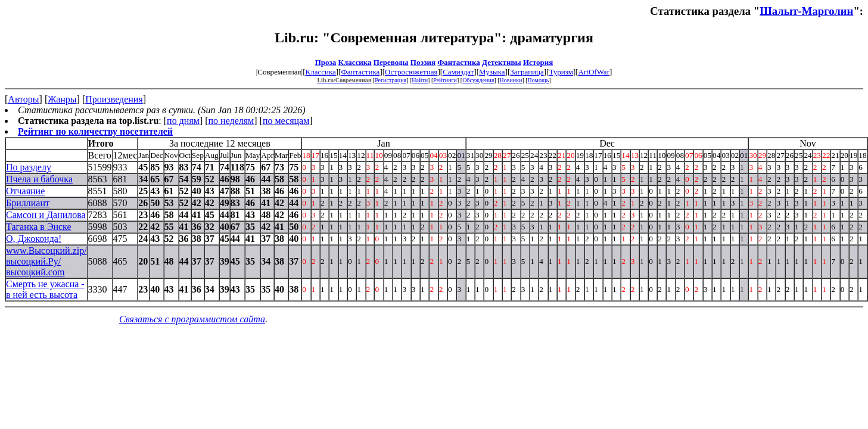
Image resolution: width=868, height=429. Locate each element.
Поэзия (423, 62)
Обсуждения (478, 80)
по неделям (231, 121)
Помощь (539, 80)
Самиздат (458, 72)
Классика (355, 62)
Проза (326, 62)
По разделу (29, 167)
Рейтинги (445, 80)
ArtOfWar (594, 72)
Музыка (492, 72)
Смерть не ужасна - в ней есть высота (45, 289)
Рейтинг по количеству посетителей (95, 131)
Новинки (511, 80)
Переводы (391, 62)
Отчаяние (25, 191)
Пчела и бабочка (39, 179)
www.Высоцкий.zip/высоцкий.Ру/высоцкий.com (46, 261)
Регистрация (391, 80)
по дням (183, 121)
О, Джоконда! (34, 239)
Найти (420, 80)
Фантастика (459, 62)
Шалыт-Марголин (806, 11)
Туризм (561, 72)
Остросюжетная (411, 72)
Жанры (62, 99)
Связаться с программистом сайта (192, 319)
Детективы (502, 62)
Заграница (527, 72)
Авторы (23, 99)
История (538, 62)
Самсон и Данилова (46, 215)
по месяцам (286, 121)
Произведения (114, 99)
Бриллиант (28, 203)
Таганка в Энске (39, 227)
